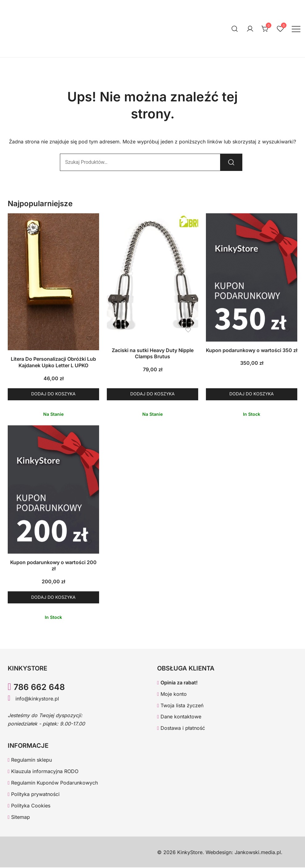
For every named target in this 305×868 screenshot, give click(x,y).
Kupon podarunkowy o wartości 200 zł (53, 566)
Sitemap (19, 817)
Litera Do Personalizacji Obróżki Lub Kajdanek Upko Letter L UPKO (53, 362)
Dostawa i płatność (181, 729)
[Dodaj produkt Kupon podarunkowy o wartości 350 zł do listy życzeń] (287, 330)
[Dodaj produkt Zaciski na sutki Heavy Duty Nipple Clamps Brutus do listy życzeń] (188, 330)
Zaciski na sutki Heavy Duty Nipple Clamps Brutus (153, 353)
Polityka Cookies (29, 806)
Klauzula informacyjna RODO (43, 772)
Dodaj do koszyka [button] (54, 394)
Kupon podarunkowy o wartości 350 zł (252, 350)
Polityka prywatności (34, 794)
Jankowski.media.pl (258, 853)
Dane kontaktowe (179, 717)
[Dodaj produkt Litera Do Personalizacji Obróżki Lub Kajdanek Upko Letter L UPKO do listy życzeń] (89, 339)
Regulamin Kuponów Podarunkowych (53, 783)
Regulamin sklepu (30, 760)
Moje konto (172, 694)
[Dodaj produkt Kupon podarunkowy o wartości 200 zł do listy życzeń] (89, 542)
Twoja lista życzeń (180, 706)
